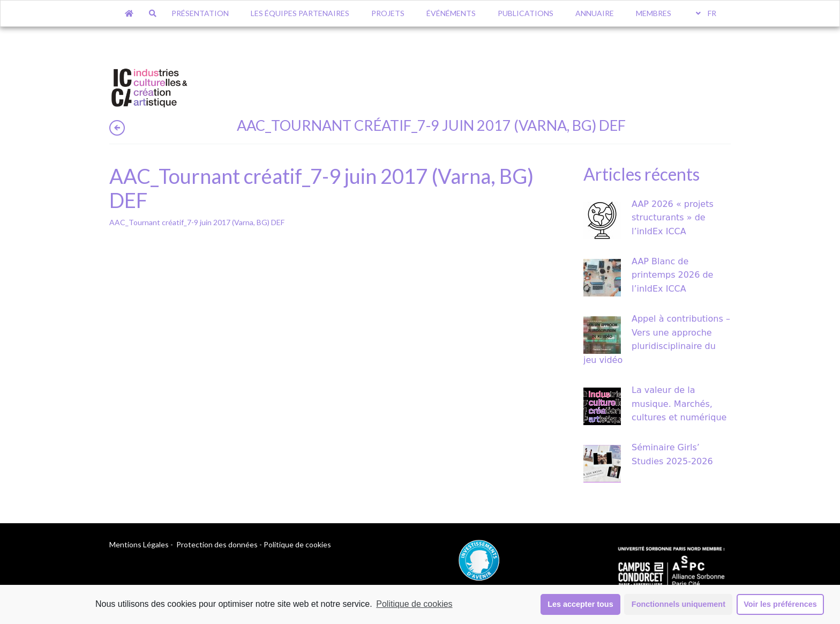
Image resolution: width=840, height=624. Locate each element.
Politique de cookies (414, 604)
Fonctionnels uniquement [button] (678, 604)
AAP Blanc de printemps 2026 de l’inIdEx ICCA (672, 275)
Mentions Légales (139, 544)
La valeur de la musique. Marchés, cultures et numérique (679, 404)
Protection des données (217, 544)
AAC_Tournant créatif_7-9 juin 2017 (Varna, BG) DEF (197, 222)
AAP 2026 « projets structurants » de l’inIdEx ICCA (673, 218)
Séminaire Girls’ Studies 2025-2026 (672, 454)
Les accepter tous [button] (580, 604)
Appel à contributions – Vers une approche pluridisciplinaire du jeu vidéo (657, 339)
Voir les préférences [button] (780, 604)
